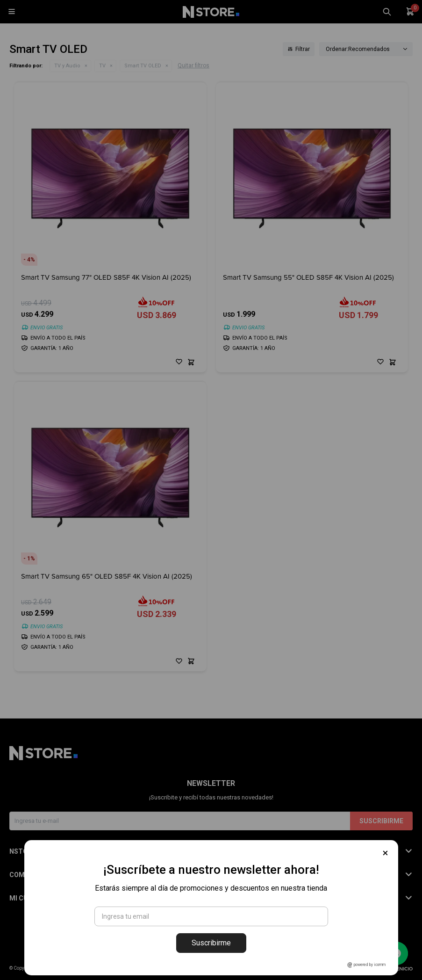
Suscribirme (211, 943)
